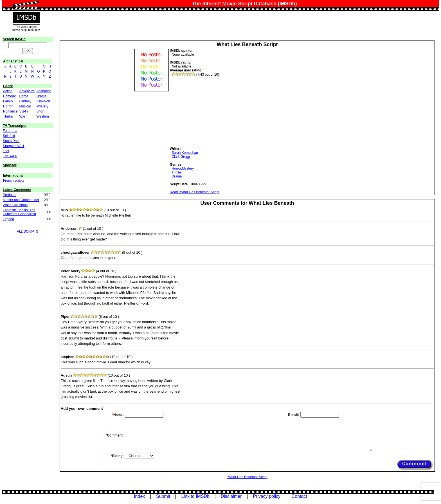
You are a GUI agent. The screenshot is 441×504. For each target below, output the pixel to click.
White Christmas (15, 205)
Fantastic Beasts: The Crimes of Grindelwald (19, 212)
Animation (44, 91)
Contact (299, 496)
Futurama (10, 131)
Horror (8, 106)
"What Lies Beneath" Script (247, 477)
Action (8, 91)
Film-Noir (43, 101)
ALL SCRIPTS (28, 231)
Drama (41, 96)
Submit (163, 496)
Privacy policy (267, 496)
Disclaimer (231, 496)
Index (139, 496)
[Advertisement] (212, 112)
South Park (11, 141)
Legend (8, 219)
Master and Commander (21, 200)
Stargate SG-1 (14, 146)
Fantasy (25, 101)
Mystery (42, 106)
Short (40, 111)
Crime (24, 96)
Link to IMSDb (195, 496)
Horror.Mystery (183, 168)
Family (8, 101)
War (22, 116)
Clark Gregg (181, 157)
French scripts (14, 181)
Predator (9, 195)
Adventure (27, 91)
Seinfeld (9, 136)
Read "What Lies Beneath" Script (195, 192)
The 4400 (10, 156)
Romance (10, 111)
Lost (6, 151)
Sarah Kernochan (185, 153)
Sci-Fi (23, 111)
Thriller (8, 116)
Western (42, 116)
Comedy (9, 96)
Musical (25, 106)
